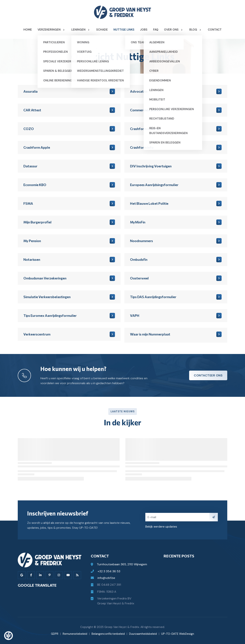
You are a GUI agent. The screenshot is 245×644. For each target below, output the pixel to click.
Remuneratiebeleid (75, 634)
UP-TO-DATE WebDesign (178, 634)
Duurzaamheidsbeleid (143, 634)
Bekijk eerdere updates (161, 527)
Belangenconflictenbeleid (108, 634)
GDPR (55, 634)
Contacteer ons (208, 375)
